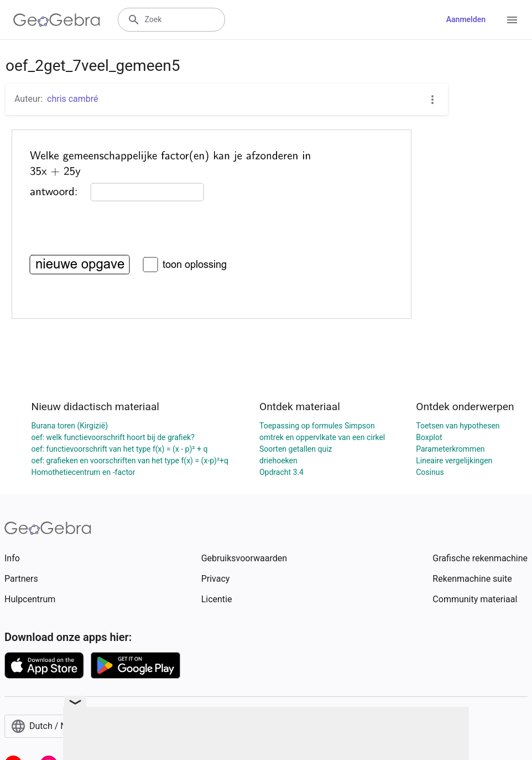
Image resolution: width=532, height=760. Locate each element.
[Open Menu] (512, 20)
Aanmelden (466, 19)
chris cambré (73, 99)
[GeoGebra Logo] (57, 20)
